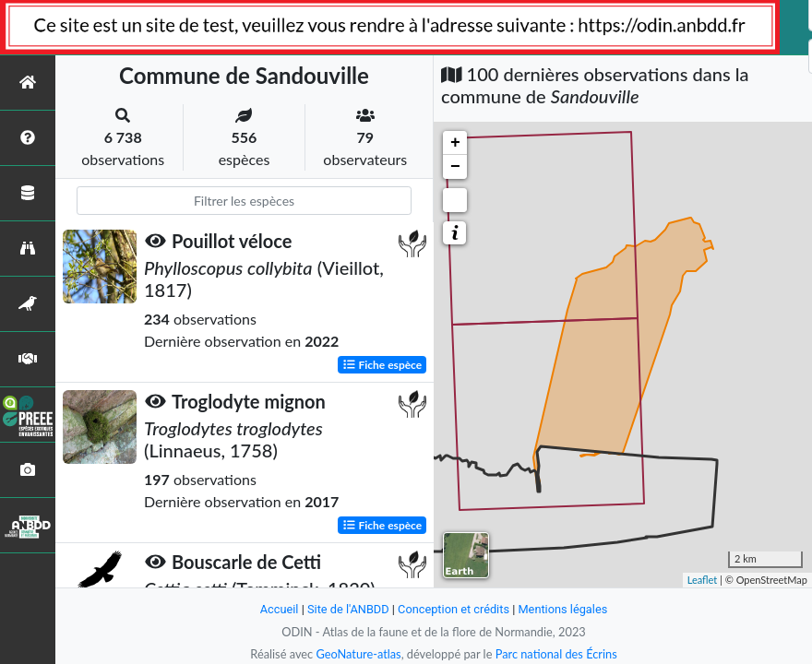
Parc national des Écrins (556, 654)
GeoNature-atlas (358, 654)
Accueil (279, 609)
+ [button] (455, 143)
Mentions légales (563, 609)
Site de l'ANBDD (348, 609)
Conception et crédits (454, 609)
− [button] (455, 167)
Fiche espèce (382, 364)
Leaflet (703, 580)
